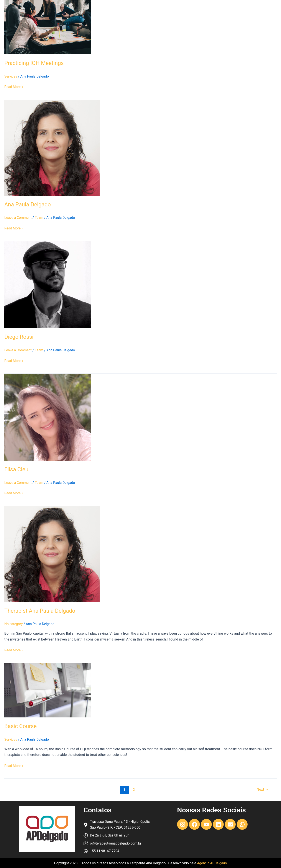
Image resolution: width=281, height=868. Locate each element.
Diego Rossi (19, 337)
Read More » (14, 86)
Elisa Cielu (17, 469)
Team (40, 218)
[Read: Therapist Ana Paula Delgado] (52, 553)
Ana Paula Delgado (28, 204)
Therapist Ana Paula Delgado (41, 610)
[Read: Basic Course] (48, 690)
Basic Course (21, 726)
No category (14, 623)
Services (11, 76)
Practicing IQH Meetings (35, 63)
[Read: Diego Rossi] (48, 284)
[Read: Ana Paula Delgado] (52, 147)
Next (262, 789)
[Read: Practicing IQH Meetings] (48, 27)
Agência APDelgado (212, 863)
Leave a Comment (18, 218)
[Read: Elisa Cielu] (48, 417)
